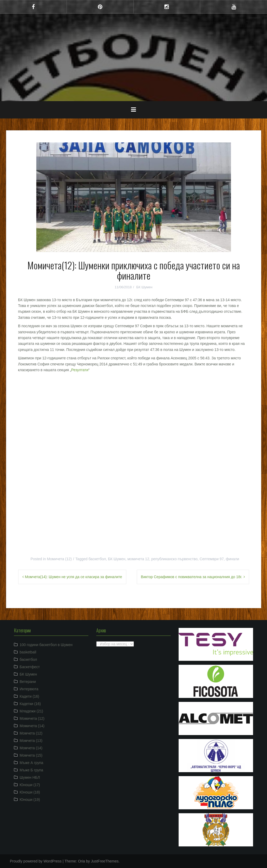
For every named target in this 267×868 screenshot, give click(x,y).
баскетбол (97, 559)
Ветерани (28, 682)
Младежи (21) (31, 711)
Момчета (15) (31, 755)
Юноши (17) (30, 785)
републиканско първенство (174, 559)
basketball (28, 652)
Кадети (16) (29, 696)
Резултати (80, 370)
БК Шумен (144, 287)
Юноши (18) (30, 792)
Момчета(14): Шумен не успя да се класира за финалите (74, 577)
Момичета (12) (59, 559)
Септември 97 (212, 559)
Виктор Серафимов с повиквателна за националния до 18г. (192, 577)
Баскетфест (30, 667)
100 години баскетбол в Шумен (46, 645)
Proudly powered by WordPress (36, 861)
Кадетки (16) (30, 704)
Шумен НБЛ (30, 777)
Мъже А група (32, 763)
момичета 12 (138, 559)
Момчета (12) (31, 733)
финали (232, 559)
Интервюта (29, 689)
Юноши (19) (30, 800)
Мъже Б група (32, 770)
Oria (82, 861)
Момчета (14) (31, 748)
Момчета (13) (31, 741)
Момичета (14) (32, 726)
